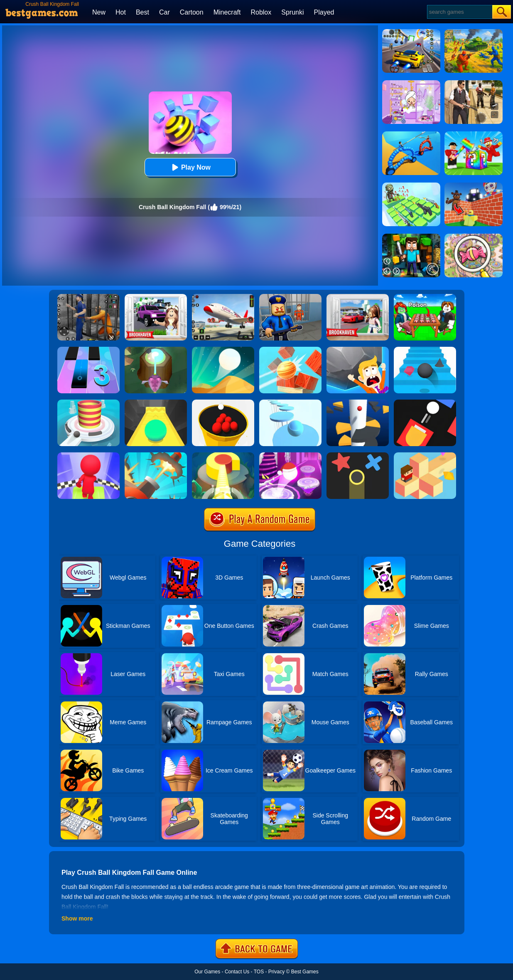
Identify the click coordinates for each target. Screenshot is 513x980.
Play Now (190, 167)
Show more (77, 918)
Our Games (207, 972)
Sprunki (292, 12)
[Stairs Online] (425, 350)
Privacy (276, 972)
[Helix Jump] (358, 402)
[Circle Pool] (223, 402)
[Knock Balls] (290, 350)
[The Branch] (425, 455)
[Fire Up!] (425, 402)
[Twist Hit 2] (156, 350)
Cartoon (192, 12)
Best (142, 12)
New (99, 12)
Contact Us (237, 972)
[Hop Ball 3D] (290, 455)
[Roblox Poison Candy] (425, 297)
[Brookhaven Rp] (358, 297)
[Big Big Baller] (358, 350)
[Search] (459, 12)
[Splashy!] (290, 402)
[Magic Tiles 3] (88, 350)
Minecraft (227, 12)
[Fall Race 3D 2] (88, 455)
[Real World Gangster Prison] (88, 297)
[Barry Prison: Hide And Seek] (290, 297)
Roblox (261, 12)
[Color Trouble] (358, 455)
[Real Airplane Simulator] (223, 297)
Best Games (305, 972)
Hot (121, 12)
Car (164, 12)
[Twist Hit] (223, 455)
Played (324, 12)
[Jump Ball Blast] (156, 455)
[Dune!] (223, 350)
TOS (259, 972)
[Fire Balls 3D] (88, 402)
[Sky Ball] (156, 402)
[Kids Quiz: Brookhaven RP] (156, 297)
